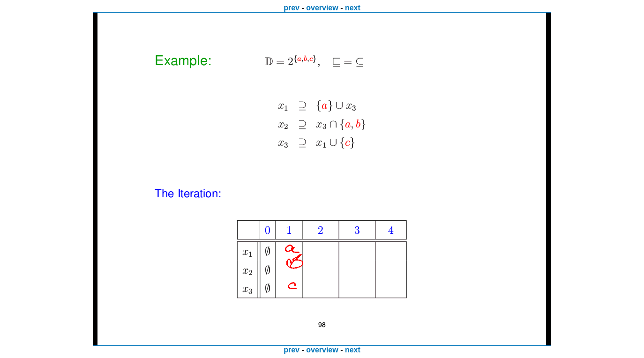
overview (322, 8)
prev (292, 8)
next (353, 8)
